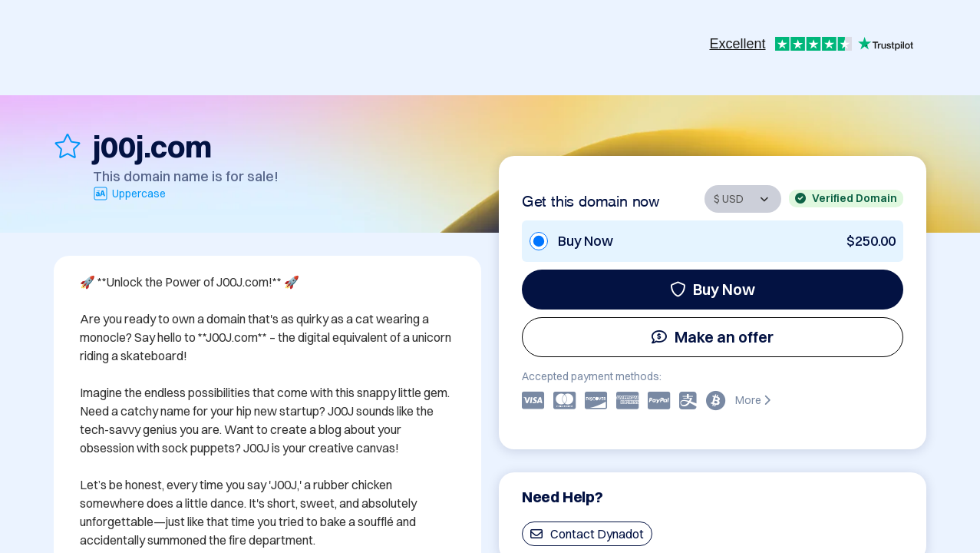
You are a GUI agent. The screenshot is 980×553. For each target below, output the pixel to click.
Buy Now (713, 289)
